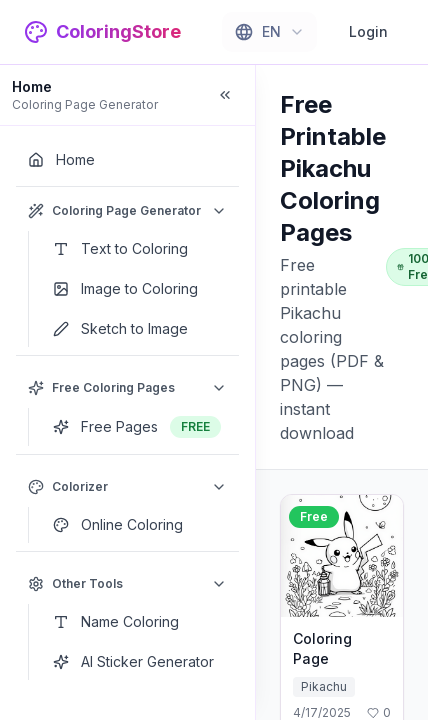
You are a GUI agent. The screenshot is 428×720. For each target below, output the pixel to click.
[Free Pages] (140, 427)
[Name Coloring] (140, 622)
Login (368, 31)
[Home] (127, 160)
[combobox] (269, 32)
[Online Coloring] (140, 525)
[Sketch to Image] (140, 329)
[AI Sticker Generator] (140, 662)
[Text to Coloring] (140, 249)
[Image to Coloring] (140, 289)
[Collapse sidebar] (225, 95)
